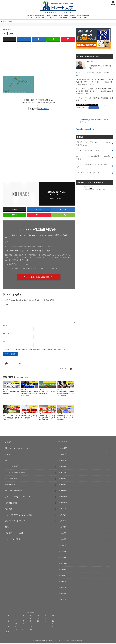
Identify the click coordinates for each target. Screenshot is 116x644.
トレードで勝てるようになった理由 (18, 516)
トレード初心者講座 (52, 16)
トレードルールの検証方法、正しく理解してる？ (93, 163)
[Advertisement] (39, 58)
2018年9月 (63, 583)
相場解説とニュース (40, 16)
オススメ (8, 455)
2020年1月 (63, 486)
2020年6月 (63, 455)
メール (6, 335)
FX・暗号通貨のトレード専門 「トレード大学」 (57, 642)
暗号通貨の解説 (11, 504)
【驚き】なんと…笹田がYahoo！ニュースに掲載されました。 (94, 143)
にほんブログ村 (39, 109)
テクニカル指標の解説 (13, 492)
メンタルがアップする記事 (15, 522)
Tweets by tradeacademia (85, 129)
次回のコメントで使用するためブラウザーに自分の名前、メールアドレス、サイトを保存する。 (35, 350)
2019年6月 (63, 528)
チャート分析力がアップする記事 (18, 498)
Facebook (93, 108)
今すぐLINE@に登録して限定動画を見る (39, 278)
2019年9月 (63, 510)
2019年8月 (63, 516)
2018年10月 (63, 576)
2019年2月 (63, 552)
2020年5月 (63, 461)
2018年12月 (63, 564)
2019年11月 (63, 498)
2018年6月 (63, 601)
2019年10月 (63, 504)
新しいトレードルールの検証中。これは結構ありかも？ (93, 156)
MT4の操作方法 (11, 479)
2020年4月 (63, 467)
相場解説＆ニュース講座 (14, 534)
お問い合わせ (86, 16)
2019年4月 (63, 540)
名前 (5, 327)
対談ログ (73, 16)
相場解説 (8, 510)
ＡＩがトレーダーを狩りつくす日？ (89, 149)
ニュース (8, 546)
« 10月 (7, 633)
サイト (5, 342)
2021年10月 (63, 449)
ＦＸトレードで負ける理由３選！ (88, 168)
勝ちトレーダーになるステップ (17, 449)
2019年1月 (63, 558)
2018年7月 (63, 595)
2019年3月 (63, 546)
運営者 (79, 16)
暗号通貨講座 (10, 486)
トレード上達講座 (63, 16)
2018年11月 (63, 570)
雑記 (7, 528)
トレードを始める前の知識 (15, 473)
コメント (6, 305)
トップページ (30, 16)
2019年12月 (63, 492)
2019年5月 (63, 534)
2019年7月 (63, 522)
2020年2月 (63, 479)
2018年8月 (63, 589)
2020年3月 (63, 473)
